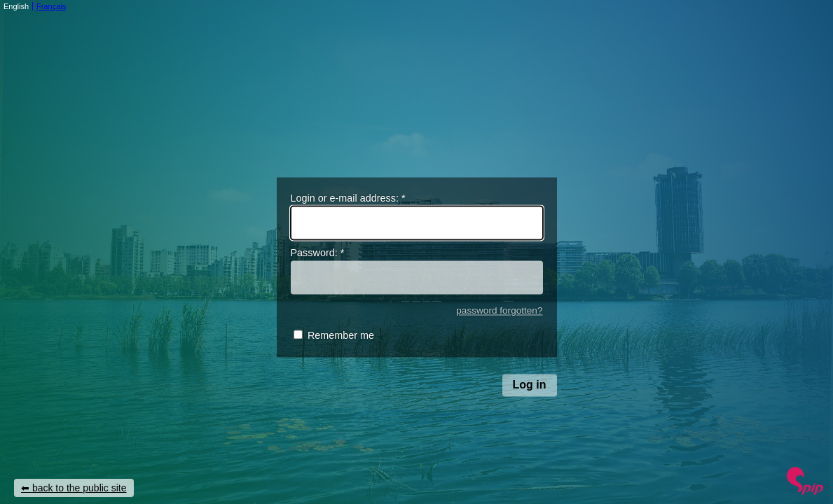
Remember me (341, 336)
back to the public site (80, 488)
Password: (318, 253)
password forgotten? (499, 310)
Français (51, 6)
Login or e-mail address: (348, 198)
